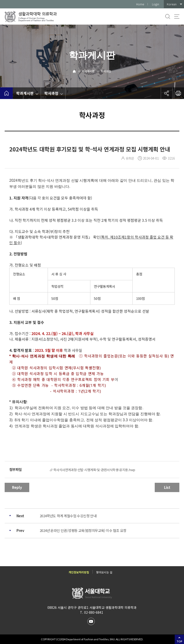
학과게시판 (88, 71)
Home (140, 4)
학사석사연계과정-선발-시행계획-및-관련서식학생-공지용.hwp (94, 470)
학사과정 (106, 71)
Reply (17, 487)
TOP (179, 641)
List (167, 487)
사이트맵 (177, 17)
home (6, 93)
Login (156, 4)
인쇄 (178, 93)
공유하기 (167, 93)
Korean (172, 4)
